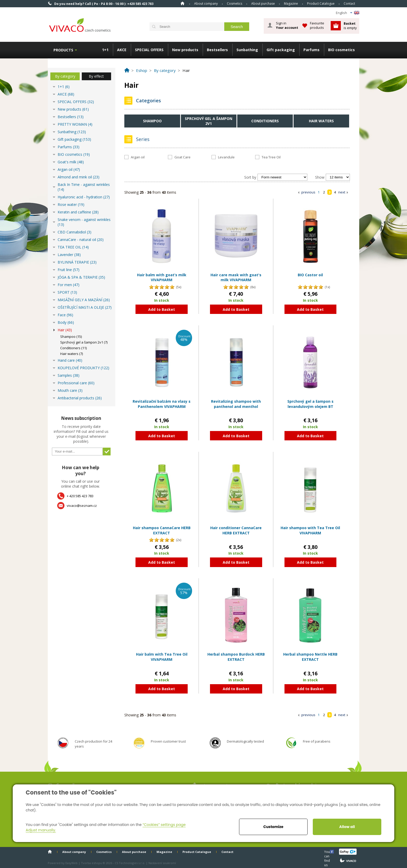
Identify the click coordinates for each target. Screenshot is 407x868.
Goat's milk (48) (71, 162)
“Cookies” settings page (164, 825)
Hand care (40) (70, 360)
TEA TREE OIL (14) (73, 247)
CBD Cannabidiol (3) (74, 232)
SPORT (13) (67, 292)
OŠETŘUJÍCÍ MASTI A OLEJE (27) (85, 307)
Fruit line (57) (69, 270)
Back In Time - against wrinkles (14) (84, 187)
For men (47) (69, 285)
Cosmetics (235, 4)
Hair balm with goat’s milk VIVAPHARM (162, 277)
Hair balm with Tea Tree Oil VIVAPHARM (162, 657)
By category (65, 76)
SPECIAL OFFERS (149, 50)
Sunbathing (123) (72, 132)
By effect (96, 76)
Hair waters (321, 121)
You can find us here (328, 852)
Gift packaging (281, 50)
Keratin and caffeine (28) (78, 212)
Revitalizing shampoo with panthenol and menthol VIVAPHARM (236, 406)
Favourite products (317, 25)
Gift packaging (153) (74, 139)
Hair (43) (65, 330)
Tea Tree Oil (271, 157)
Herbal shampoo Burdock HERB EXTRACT (236, 657)
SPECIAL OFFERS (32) (76, 102)
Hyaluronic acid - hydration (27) (84, 197)
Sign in (287, 25)
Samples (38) (69, 375)
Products (63, 50)
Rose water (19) (71, 204)
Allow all (347, 827)
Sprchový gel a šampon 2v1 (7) (84, 342)
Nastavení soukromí (162, 863)
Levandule (226, 157)
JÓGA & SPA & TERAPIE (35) (81, 277)
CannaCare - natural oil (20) (81, 240)
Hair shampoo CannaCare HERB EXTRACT (162, 530)
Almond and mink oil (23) (79, 177)
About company (206, 4)
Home (182, 3)
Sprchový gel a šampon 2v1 (209, 121)
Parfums (311, 50)
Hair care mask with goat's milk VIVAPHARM (236, 277)
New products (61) (73, 109)
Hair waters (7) (72, 354)
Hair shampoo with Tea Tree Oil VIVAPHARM (310, 530)
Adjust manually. (41, 830)
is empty (350, 26)
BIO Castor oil (310, 275)
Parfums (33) (69, 147)
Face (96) (65, 315)
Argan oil (138, 157)
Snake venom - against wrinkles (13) (84, 222)
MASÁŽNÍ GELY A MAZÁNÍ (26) (84, 300)
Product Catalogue (321, 4)
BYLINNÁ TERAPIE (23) (77, 262)
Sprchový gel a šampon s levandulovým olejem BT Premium (310, 406)
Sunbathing (247, 50)
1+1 (105, 50)
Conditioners (265, 121)
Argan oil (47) (69, 169)
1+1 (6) (64, 87)
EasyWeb (72, 863)
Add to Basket (162, 309)
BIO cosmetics (341, 50)
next (342, 192)
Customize (273, 827)
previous (308, 192)
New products (185, 50)
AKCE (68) (66, 94)
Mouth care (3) (70, 390)
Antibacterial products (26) (80, 398)
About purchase (263, 4)
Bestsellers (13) (71, 117)
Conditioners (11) (73, 348)
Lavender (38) (69, 255)
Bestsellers (217, 50)
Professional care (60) (76, 383)
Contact (349, 4)
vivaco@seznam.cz (82, 506)
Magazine (291, 4)
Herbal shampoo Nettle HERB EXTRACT (310, 657)
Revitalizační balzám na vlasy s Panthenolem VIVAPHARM (162, 404)
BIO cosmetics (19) (74, 154)
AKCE (122, 50)
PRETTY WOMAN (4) (75, 124)
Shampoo (152, 121)
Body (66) (66, 322)
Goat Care (182, 157)
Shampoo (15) (71, 337)
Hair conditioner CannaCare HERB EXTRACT (236, 530)
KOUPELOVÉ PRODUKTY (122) (83, 368)
